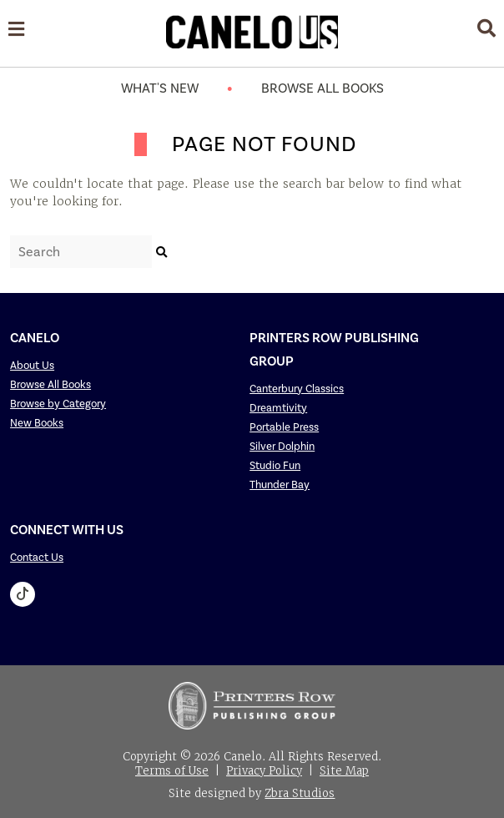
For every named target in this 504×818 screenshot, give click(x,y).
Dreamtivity (278, 408)
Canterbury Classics (297, 389)
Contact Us (37, 557)
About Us (32, 365)
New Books (37, 423)
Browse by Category (58, 404)
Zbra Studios (300, 793)
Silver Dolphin (282, 446)
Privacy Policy (264, 771)
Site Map (344, 771)
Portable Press (284, 427)
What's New (160, 88)
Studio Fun (275, 465)
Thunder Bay (280, 485)
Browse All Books (323, 88)
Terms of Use (172, 771)
